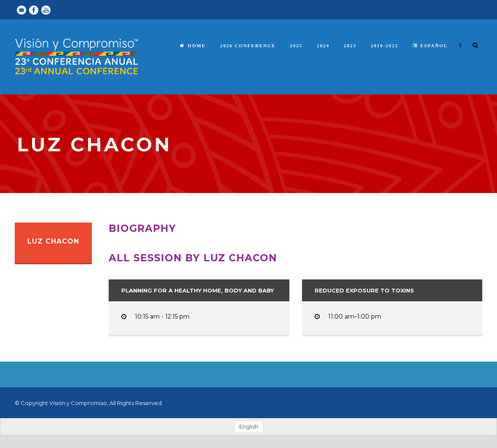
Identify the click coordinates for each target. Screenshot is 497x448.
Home (193, 46)
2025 (296, 46)
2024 (323, 46)
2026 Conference (248, 46)
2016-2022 (385, 46)
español (430, 46)
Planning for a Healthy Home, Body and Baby (198, 290)
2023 (350, 46)
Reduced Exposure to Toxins (364, 290)
